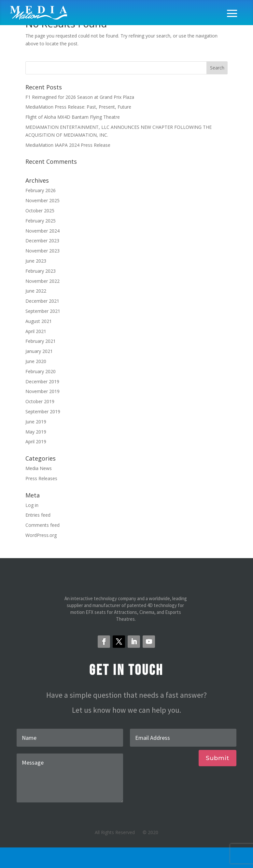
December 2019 (42, 381)
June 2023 (36, 261)
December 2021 (42, 301)
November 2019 (42, 391)
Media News (39, 468)
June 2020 (36, 361)
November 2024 (42, 231)
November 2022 (42, 281)
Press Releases (41, 478)
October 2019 (40, 401)
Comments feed (42, 525)
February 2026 (41, 190)
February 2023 (41, 271)
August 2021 (39, 321)
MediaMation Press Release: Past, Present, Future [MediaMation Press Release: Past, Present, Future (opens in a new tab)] (78, 107)
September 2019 (43, 411)
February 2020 (41, 371)
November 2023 (42, 251)
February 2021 (41, 341)
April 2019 (36, 442)
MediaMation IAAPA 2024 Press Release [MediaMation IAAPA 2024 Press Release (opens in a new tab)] (68, 145)
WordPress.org (41, 535)
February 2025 (41, 221)
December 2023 (42, 241)
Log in (32, 505)
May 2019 (36, 432)
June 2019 (36, 422)
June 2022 (36, 291)
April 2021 (36, 331)
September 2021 (43, 311)
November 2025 (42, 200)
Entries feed (38, 515)
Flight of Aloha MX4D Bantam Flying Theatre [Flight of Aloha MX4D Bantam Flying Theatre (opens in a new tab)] (73, 117)
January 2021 (39, 351)
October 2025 (40, 211)
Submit (218, 758)
